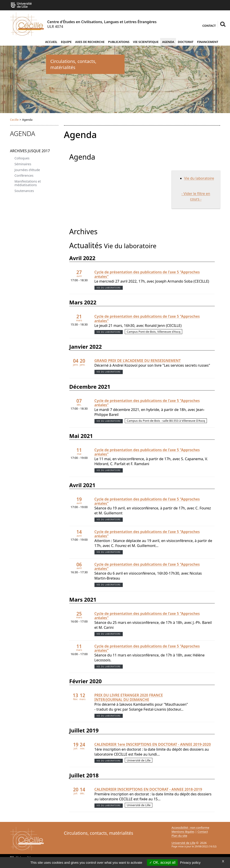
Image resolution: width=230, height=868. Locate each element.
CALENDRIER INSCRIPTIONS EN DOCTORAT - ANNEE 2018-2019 (148, 789)
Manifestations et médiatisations (28, 183)
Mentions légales (183, 832)
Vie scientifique (146, 42)
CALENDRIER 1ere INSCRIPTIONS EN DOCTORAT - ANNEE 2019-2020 (153, 744)
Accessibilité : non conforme (191, 828)
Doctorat (186, 42)
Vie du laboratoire (199, 178)
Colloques (22, 158)
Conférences (24, 175)
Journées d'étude (27, 170)
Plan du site (180, 836)
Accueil (51, 42)
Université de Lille (184, 843)
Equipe (66, 42)
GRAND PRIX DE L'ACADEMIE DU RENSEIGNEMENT (138, 361)
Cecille (14, 120)
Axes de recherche (90, 42)
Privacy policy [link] (190, 862)
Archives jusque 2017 (30, 151)
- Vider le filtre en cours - (196, 196)
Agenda (168, 42)
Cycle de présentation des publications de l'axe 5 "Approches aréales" (147, 274)
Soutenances (24, 191)
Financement (208, 42)
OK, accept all (162, 862)
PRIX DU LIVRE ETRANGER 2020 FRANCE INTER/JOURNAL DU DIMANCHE (129, 697)
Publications (119, 42)
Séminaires (23, 164)
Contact (209, 26)
